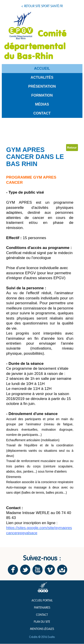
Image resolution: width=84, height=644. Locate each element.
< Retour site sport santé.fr (42, 6)
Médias (42, 104)
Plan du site (42, 622)
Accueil (42, 68)
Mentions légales (42, 629)
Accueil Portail (42, 601)
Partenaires (42, 608)
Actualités (42, 77)
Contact (42, 113)
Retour (72, 148)
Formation (42, 95)
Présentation (42, 86)
